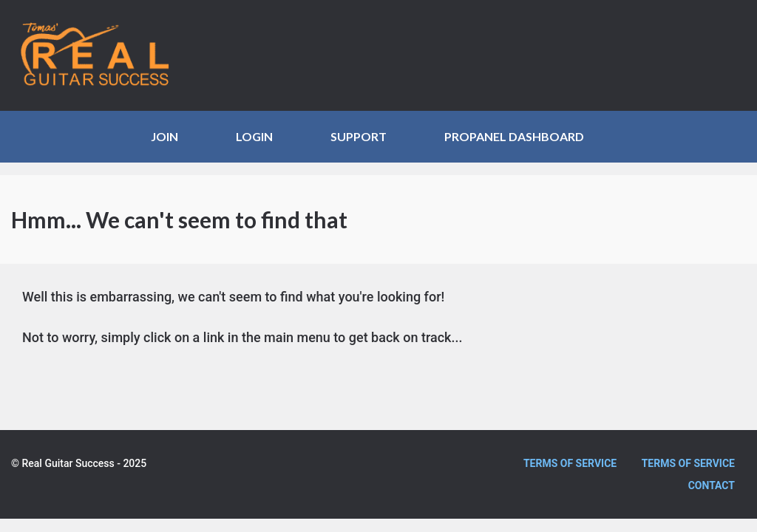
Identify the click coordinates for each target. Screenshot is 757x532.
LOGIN (254, 136)
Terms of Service (570, 463)
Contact (712, 485)
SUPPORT (359, 136)
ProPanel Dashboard (514, 136)
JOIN (164, 136)
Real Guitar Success (103, 55)
